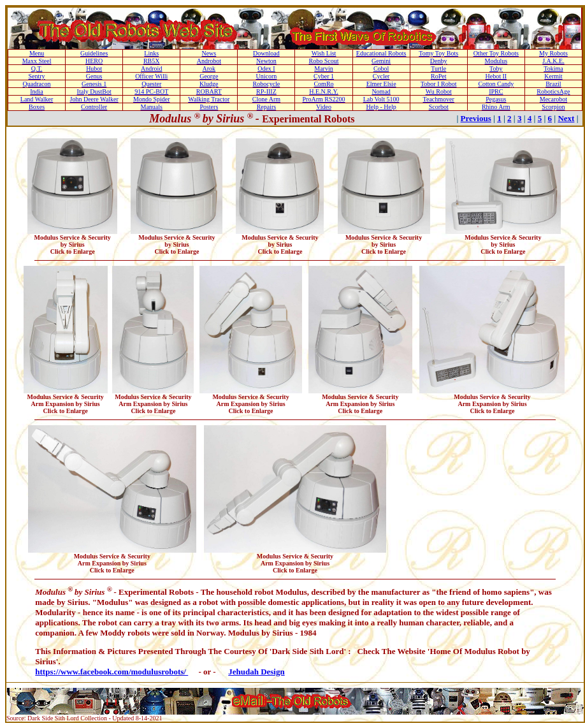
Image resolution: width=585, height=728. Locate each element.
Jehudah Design (256, 672)
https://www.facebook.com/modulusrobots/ (112, 672)
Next (566, 118)
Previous (476, 118)
